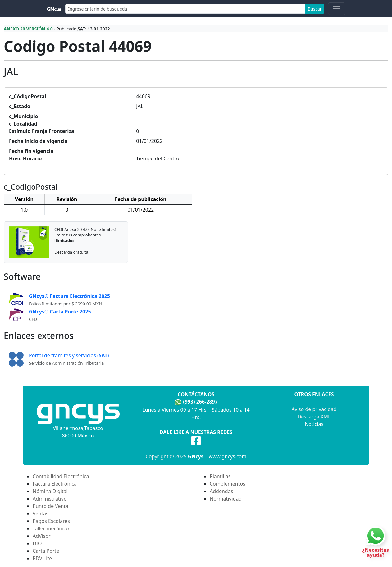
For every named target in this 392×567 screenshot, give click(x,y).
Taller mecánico (51, 528)
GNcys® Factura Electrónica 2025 (69, 296)
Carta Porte (46, 551)
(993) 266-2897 (200, 402)
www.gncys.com (228, 456)
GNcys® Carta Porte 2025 (60, 312)
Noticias (314, 424)
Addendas (221, 491)
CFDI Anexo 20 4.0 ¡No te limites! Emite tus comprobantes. (85, 235)
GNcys (196, 456)
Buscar (315, 9)
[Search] (185, 9)
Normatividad (226, 499)
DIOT (39, 543)
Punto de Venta (50, 506)
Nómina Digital (50, 491)
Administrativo (50, 499)
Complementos (228, 484)
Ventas (41, 514)
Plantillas (220, 476)
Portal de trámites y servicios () (69, 355)
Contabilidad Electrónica (61, 476)
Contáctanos (196, 394)
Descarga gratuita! (72, 252)
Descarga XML (314, 417)
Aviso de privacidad (314, 409)
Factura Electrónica (55, 484)
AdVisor (42, 536)
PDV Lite (42, 558)
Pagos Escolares (51, 521)
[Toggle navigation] (337, 9)
